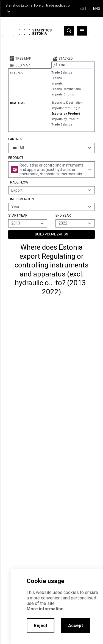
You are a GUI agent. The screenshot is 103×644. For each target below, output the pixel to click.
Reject (41, 626)
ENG (97, 8)
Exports (57, 78)
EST (83, 8)
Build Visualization (51, 234)
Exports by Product (66, 114)
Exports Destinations (66, 89)
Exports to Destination (67, 103)
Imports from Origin (66, 108)
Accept (76, 626)
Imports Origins (63, 94)
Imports (57, 84)
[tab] (30, 59)
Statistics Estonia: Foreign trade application (38, 5)
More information (45, 609)
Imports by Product (65, 119)
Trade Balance (62, 73)
